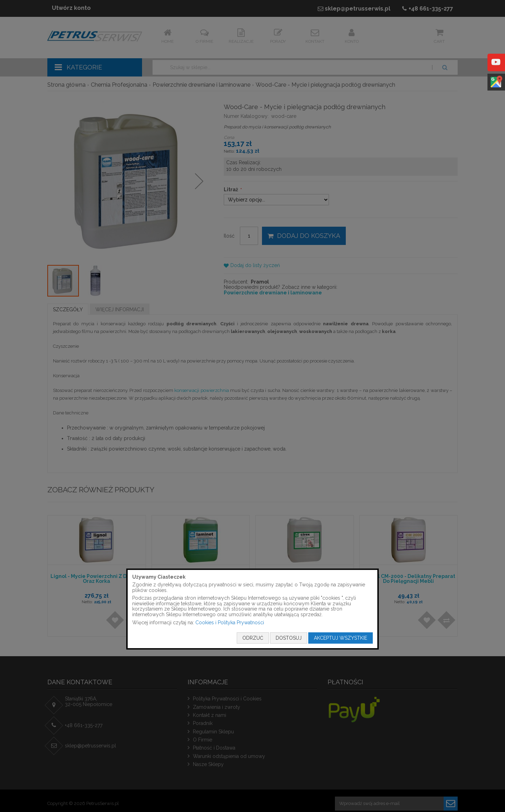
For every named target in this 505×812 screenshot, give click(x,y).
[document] (252, 609)
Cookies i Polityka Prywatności (230, 623)
